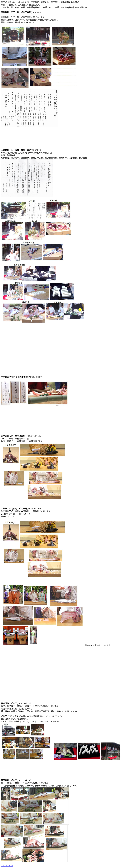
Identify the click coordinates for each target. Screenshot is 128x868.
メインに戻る (7, 866)
